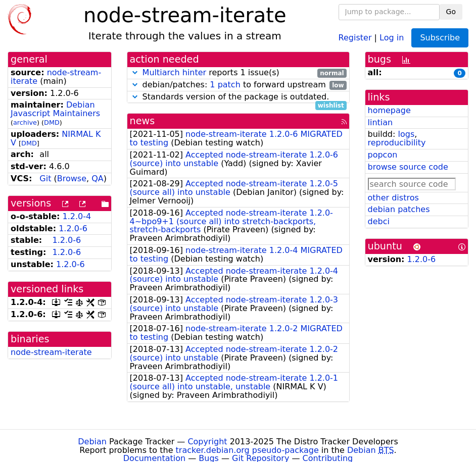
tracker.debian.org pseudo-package (247, 450)
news (142, 121)
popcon (383, 155)
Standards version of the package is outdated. (238, 97)
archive (25, 122)
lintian (380, 122)
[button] (135, 72)
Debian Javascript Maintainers (55, 109)
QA (98, 178)
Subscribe (440, 38)
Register (355, 37)
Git (45, 178)
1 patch (225, 85)
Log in (392, 37)
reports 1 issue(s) (238, 73)
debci (379, 221)
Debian (92, 442)
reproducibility (397, 143)
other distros (393, 198)
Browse (72, 178)
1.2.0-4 (77, 216)
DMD (52, 122)
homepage (389, 110)
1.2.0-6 (73, 228)
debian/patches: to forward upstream (238, 85)
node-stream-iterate (51, 352)
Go (451, 12)
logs (406, 134)
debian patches (399, 209)
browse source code (408, 167)
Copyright (207, 442)
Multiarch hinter (175, 72)
